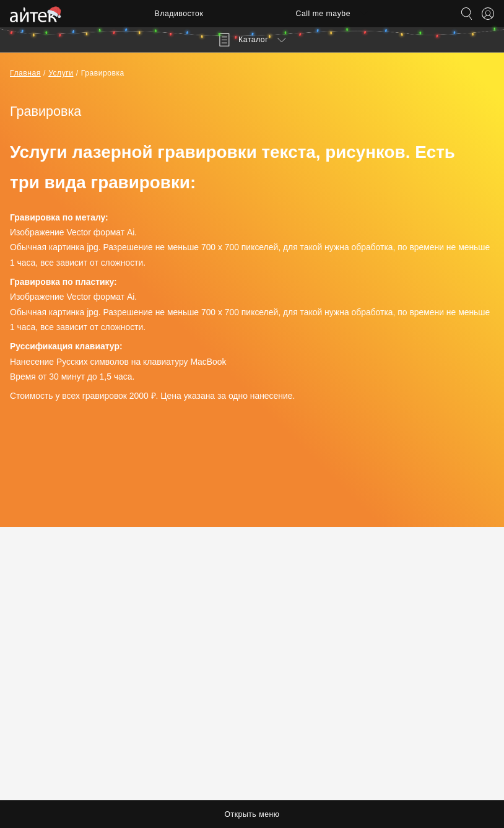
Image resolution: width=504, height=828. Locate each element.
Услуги (61, 73)
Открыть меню (252, 814)
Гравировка (103, 73)
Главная (25, 73)
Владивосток (179, 14)
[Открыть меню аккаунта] (488, 14)
